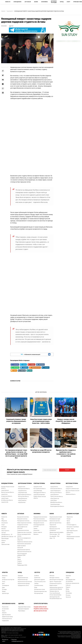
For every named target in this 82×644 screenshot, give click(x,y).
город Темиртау (22, 501)
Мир (3, 519)
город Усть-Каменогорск (72, 489)
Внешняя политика (22, 519)
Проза (68, 521)
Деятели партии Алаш (55, 523)
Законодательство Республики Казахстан (56, 598)
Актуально (28, 2)
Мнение (4, 529)
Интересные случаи (40, 590)
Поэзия (69, 519)
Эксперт (4, 533)
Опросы (4, 541)
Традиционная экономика (40, 517)
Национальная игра (23, 578)
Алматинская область (56, 489)
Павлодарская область (40, 493)
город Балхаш (22, 502)
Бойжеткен (37, 578)
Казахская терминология (72, 583)
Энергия (4, 613)
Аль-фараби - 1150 (54, 536)
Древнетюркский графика (57, 532)
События (68, 585)
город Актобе (5, 502)
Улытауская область (23, 497)
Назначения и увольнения (24, 544)
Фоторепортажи (39, 593)
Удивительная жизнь (7, 617)
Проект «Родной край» (56, 582)
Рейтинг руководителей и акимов (24, 535)
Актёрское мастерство (8, 580)
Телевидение (6, 586)
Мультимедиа (5, 539)
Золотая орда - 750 (55, 534)
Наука (4, 611)
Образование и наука (9, 604)
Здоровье (68, 576)
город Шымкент (55, 495)
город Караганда (22, 493)
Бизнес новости (38, 532)
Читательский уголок (40, 582)
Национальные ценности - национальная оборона (57, 588)
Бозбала (37, 576)
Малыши (52, 576)
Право (19, 557)
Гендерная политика (23, 525)
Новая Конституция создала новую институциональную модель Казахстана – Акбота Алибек (41, 421)
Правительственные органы (25, 542)
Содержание (5, 621)
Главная (3, 11)
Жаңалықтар (10, 11)
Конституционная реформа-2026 (22, 555)
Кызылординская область (57, 506)
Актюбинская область (7, 500)
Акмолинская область (24, 489)
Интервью (4, 527)
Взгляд (68, 591)
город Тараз (54, 501)
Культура (5, 573)
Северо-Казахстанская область (40, 497)
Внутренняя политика (23, 517)
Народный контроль (39, 523)
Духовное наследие (54, 2)
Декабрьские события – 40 (9, 537)
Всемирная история (55, 519)
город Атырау (5, 498)
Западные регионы (7, 484)
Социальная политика (23, 530)
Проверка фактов (54, 591)
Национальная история (56, 517)
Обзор (67, 589)
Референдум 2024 (22, 565)
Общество (4, 521)
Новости (8, 2)
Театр (4, 582)
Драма (68, 523)
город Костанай (38, 487)
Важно (36, 2)
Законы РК (20, 548)
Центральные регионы (25, 484)
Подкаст (68, 587)
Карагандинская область (25, 495)
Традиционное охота (23, 586)
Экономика (45, 2)
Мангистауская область (8, 492)
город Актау (4, 494)
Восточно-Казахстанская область (73, 492)
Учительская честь (7, 619)
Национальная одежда (24, 584)
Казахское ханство (55, 521)
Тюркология (53, 525)
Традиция (20, 576)
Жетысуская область (56, 493)
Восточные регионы (72, 484)
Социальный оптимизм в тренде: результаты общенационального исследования (16, 421)
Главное (19, 561)
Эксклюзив (69, 593)
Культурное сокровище (73, 527)
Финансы (36, 534)
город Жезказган (23, 499)
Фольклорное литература (56, 580)
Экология (68, 597)
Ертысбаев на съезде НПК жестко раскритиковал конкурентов (41, 451)
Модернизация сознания (73, 537)
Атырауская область (7, 496)
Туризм (35, 529)
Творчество (70, 517)
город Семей (69, 487)
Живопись (5, 576)
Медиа (4, 592)
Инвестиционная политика (24, 523)
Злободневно (17, 2)
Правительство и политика (24, 532)
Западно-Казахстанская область (8, 488)
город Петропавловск (39, 495)
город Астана (22, 487)
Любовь (36, 584)
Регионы (68, 595)
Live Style (37, 573)
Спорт (69, 2)
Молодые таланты (54, 578)
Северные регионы (39, 484)
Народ (62, 2)
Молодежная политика (23, 521)
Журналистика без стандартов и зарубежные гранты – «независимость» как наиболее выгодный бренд (66, 453)
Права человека (22, 546)
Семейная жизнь (39, 586)
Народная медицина (24, 609)
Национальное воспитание (25, 582)
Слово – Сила (70, 529)
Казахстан (4, 517)
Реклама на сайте (5, 641)
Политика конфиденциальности (17, 641)
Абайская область (71, 494)
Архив (3, 543)
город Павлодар (38, 491)
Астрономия (5, 609)
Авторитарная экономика (40, 521)
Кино (3, 584)
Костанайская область (40, 489)
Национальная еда (23, 580)
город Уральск (5, 490)
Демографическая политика (22, 528)
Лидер (68, 578)
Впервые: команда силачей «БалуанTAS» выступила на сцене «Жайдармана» (66, 421)
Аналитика (36, 530)
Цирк (3, 588)
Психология (5, 607)
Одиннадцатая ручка (72, 531)
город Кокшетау (22, 491)
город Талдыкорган (55, 491)
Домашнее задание (40, 580)
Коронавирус (22, 611)
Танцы (4, 578)
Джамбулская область (56, 502)
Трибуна (20, 563)
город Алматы (54, 487)
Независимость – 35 (7, 535)
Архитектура (5, 593)
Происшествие (5, 545)
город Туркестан (55, 499)
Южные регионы (55, 484)
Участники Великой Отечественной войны (55, 594)
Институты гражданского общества (24, 539)
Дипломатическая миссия (24, 552)
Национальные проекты (24, 550)
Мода (36, 588)
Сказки (69, 535)
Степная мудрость (72, 525)
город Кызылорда (55, 505)
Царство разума (6, 615)
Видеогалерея (53, 586)
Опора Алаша (70, 539)
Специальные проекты (56, 584)
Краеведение (53, 527)
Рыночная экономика (39, 519)
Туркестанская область (57, 497)
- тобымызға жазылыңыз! (30, 354)
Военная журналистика (41, 592)
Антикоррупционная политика (39, 526)
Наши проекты (5, 531)
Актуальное (5, 523)
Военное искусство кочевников (55, 530)
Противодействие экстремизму (71, 581)
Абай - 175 (52, 538)
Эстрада (4, 590)
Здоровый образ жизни (24, 607)
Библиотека (70, 533)
